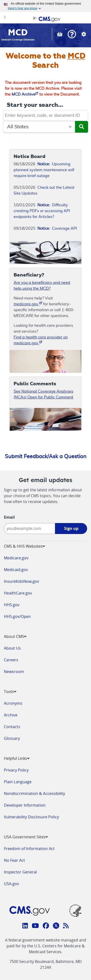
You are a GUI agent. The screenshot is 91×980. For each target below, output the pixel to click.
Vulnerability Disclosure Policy (31, 817)
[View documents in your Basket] (60, 35)
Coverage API (57, 228)
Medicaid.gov (16, 570)
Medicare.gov (16, 558)
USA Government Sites (26, 837)
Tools (10, 692)
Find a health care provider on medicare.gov (41, 340)
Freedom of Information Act (29, 849)
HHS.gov (12, 605)
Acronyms (13, 703)
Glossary (12, 738)
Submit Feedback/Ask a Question (46, 456)
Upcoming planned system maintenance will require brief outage (44, 170)
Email (9, 517)
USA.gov (11, 884)
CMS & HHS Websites (24, 546)
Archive (11, 715)
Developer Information (25, 805)
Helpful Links (17, 758)
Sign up (71, 528)
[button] (72, 35)
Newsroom (14, 672)
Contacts (12, 727)
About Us (12, 648)
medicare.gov (28, 304)
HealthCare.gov (18, 593)
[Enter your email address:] (29, 529)
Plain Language (18, 782)
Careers (11, 660)
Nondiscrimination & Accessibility (34, 793)
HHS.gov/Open (17, 616)
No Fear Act (14, 860)
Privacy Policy (16, 770)
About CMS (15, 636)
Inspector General (20, 872)
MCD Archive (25, 94)
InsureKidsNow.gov (21, 581)
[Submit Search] (82, 127)
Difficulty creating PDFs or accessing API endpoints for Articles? (42, 211)
